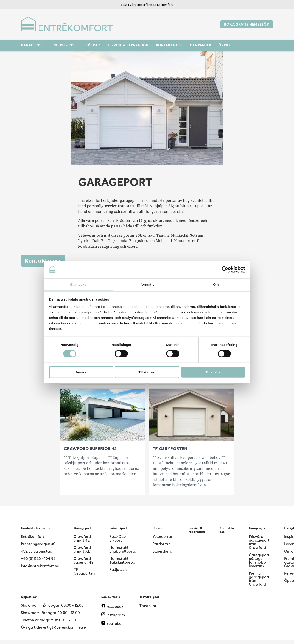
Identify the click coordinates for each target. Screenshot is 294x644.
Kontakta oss (169, 45)
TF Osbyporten (84, 571)
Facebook (112, 607)
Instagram (113, 615)
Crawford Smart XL (82, 549)
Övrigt (225, 45)
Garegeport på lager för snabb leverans (259, 560)
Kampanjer (201, 45)
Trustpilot (148, 606)
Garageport (33, 45)
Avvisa (81, 372)
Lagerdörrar (163, 551)
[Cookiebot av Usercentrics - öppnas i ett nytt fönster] (225, 270)
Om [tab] (216, 284)
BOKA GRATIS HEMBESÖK (247, 24)
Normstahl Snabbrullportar (124, 549)
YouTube (111, 623)
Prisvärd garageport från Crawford (259, 542)
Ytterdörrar (162, 537)
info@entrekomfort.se (40, 566)
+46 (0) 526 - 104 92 (38, 559)
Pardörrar (161, 544)
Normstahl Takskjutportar (123, 560)
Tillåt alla (213, 372)
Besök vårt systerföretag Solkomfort (147, 5)
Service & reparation (128, 45)
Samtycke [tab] (78, 284)
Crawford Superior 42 (83, 560)
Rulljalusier (119, 570)
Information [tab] (147, 284)
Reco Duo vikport (118, 538)
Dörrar (93, 45)
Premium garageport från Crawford (259, 579)
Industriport (65, 45)
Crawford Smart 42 (82, 538)
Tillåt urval (147, 372)
